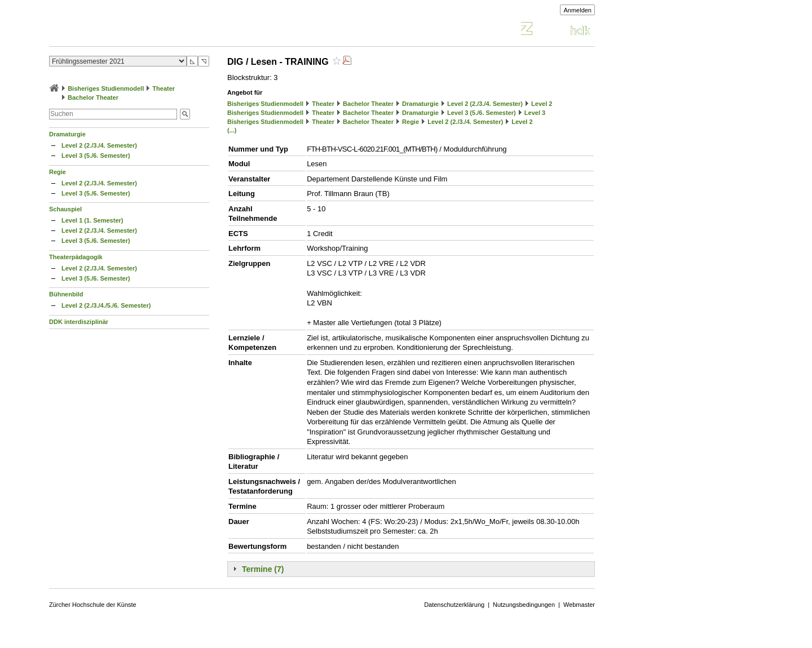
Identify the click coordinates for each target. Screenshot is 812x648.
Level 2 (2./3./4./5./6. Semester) (106, 305)
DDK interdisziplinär (79, 322)
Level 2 (542, 104)
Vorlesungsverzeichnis (132, 30)
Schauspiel (65, 209)
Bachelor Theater (93, 97)
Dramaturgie (67, 134)
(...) (232, 130)
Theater (164, 88)
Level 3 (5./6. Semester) (96, 156)
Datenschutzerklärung (454, 605)
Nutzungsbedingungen (524, 605)
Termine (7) (263, 569)
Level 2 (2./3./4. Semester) (99, 145)
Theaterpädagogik (76, 257)
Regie (58, 172)
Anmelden (577, 10)
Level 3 (535, 113)
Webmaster (579, 605)
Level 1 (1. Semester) (92, 220)
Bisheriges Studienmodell (106, 88)
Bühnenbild (66, 294)
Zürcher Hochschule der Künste (93, 605)
